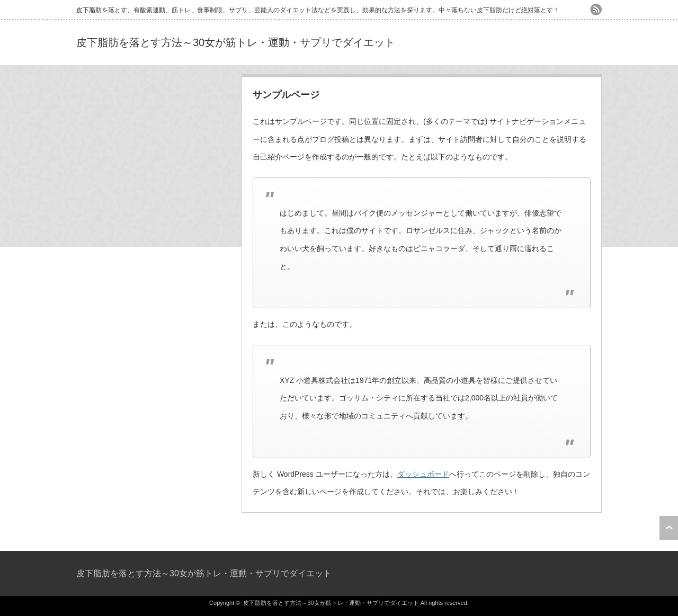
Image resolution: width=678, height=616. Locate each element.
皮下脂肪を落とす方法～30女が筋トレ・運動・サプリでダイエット (236, 42)
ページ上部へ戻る (669, 528)
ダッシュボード (423, 474)
